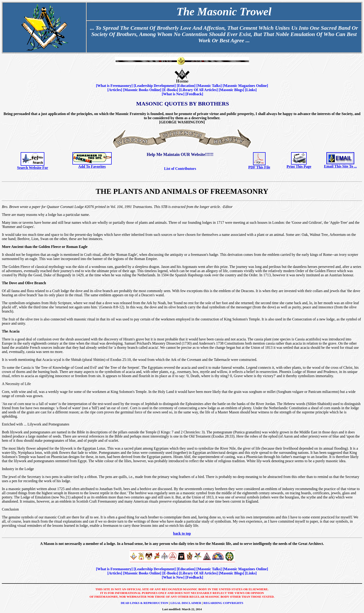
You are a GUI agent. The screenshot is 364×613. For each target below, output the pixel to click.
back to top (182, 533)
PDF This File (259, 167)
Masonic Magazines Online (245, 86)
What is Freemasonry (114, 86)
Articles (115, 90)
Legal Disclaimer (186, 603)
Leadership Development (155, 86)
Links (251, 90)
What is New (173, 94)
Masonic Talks (209, 86)
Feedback (194, 94)
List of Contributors (180, 169)
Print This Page (299, 166)
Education (186, 86)
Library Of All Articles (198, 90)
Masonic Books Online (142, 90)
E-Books (170, 90)
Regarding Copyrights (223, 603)
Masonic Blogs (231, 90)
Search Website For (33, 168)
